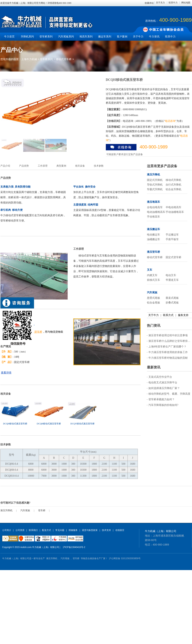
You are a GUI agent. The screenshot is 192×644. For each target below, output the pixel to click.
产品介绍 (5, 166)
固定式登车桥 (173, 257)
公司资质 (20, 530)
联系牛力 (173, 3)
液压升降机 (6, 511)
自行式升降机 (173, 185)
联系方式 (168, 315)
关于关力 (160, 3)
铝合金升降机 (173, 189)
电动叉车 (171, 275)
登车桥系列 (46, 59)
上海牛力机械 (29, 59)
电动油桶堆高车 (156, 212)
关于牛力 (153, 315)
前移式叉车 (153, 280)
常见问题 (60, 530)
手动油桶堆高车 (175, 212)
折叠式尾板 (172, 303)
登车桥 (42, 511)
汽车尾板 (25, 511)
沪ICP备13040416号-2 (74, 547)
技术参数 (99, 166)
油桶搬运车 (153, 239)
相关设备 (80, 166)
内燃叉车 (152, 275)
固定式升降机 (155, 180)
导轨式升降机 (155, 185)
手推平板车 (172, 239)
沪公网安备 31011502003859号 (125, 558)
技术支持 (106, 530)
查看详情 (6, 373)
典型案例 (61, 166)
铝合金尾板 (153, 303)
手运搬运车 (172, 235)
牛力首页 (9, 37)
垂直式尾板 (172, 298)
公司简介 (7, 530)
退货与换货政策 (90, 530)
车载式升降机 (155, 189)
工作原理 (43, 166)
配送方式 (47, 530)
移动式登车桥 (64, 59)
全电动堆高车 (155, 207)
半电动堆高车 (173, 207)
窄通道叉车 (172, 280)
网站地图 (186, 3)
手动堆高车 (153, 217)
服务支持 (183, 315)
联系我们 (33, 530)
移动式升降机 (173, 180)
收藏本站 (149, 3)
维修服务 (73, 530)
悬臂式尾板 (153, 298)
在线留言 (120, 530)
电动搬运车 (153, 235)
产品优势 (24, 166)
